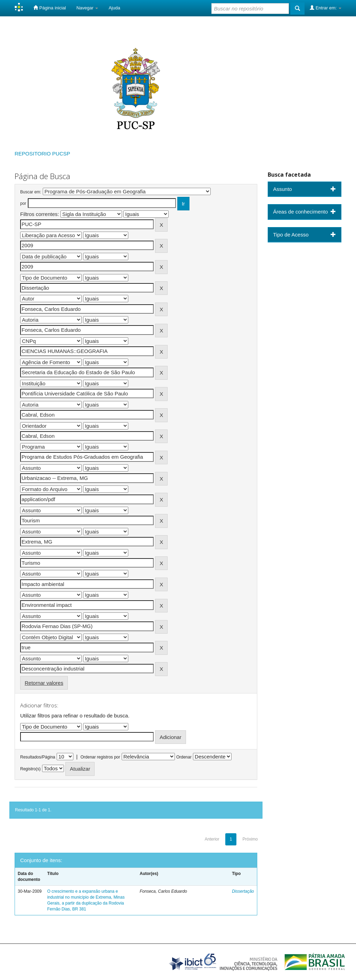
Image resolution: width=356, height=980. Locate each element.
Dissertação (243, 891)
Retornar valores (44, 683)
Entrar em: (326, 8)
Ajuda (114, 8)
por (23, 203)
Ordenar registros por (100, 757)
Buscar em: (31, 192)
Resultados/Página (38, 757)
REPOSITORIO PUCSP (42, 154)
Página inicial (50, 8)
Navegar (87, 8)
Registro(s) (30, 769)
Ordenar (184, 757)
